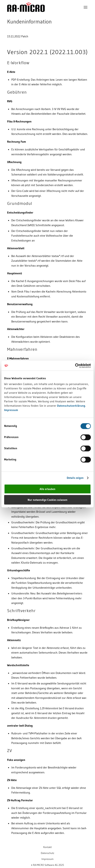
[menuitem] (86, 7)
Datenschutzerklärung (71, 406)
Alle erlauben (47, 489)
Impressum (11, 410)
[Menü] (86, 7)
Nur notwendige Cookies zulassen (47, 500)
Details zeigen (75, 478)
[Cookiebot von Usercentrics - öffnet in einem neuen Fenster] (75, 366)
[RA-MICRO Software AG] (39, 15)
